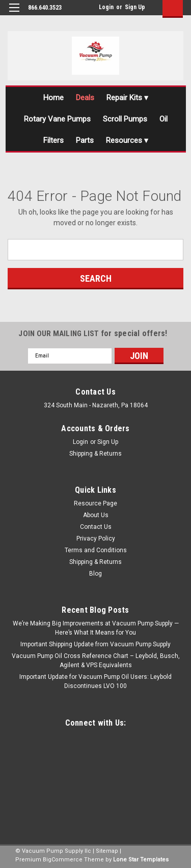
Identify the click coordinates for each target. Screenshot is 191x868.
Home (53, 98)
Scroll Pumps (125, 119)
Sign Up (135, 7)
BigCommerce (63, 860)
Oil (163, 119)
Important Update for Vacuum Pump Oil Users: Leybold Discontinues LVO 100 (95, 681)
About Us (96, 515)
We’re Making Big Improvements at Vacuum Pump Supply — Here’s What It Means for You (96, 628)
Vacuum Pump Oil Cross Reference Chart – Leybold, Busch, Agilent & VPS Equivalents (96, 661)
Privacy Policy (96, 538)
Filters (53, 140)
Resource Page (95, 503)
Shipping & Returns (95, 454)
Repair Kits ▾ (127, 98)
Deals (85, 98)
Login (106, 7)
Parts (85, 140)
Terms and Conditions (96, 550)
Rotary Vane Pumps (57, 119)
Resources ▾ (127, 140)
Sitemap (107, 851)
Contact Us (96, 527)
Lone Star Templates (141, 860)
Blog (95, 574)
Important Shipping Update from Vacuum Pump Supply (95, 644)
